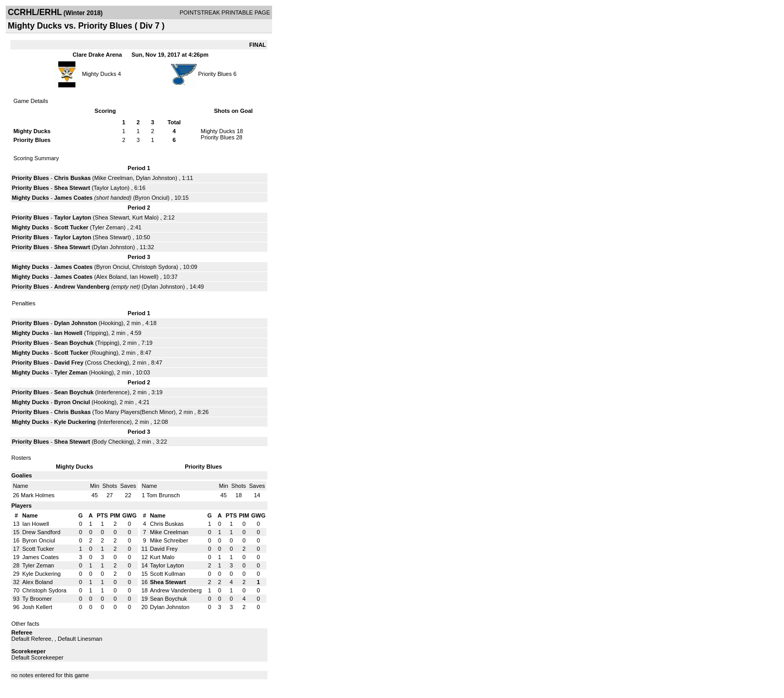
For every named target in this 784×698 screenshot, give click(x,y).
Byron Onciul (151, 198)
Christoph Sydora (154, 267)
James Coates (73, 198)
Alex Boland (112, 277)
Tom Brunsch (163, 495)
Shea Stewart (72, 188)
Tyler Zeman (108, 227)
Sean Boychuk (74, 343)
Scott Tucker (71, 227)
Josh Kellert (37, 607)
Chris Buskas (72, 178)
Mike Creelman (113, 178)
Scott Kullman (168, 574)
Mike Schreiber (169, 540)
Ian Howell (143, 277)
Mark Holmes (38, 495)
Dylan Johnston (156, 178)
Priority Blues (215, 74)
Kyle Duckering (75, 422)
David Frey (69, 363)
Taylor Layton (111, 188)
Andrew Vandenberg (82, 287)
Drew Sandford (41, 532)
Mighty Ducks (100, 74)
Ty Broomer (37, 599)
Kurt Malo (144, 217)
